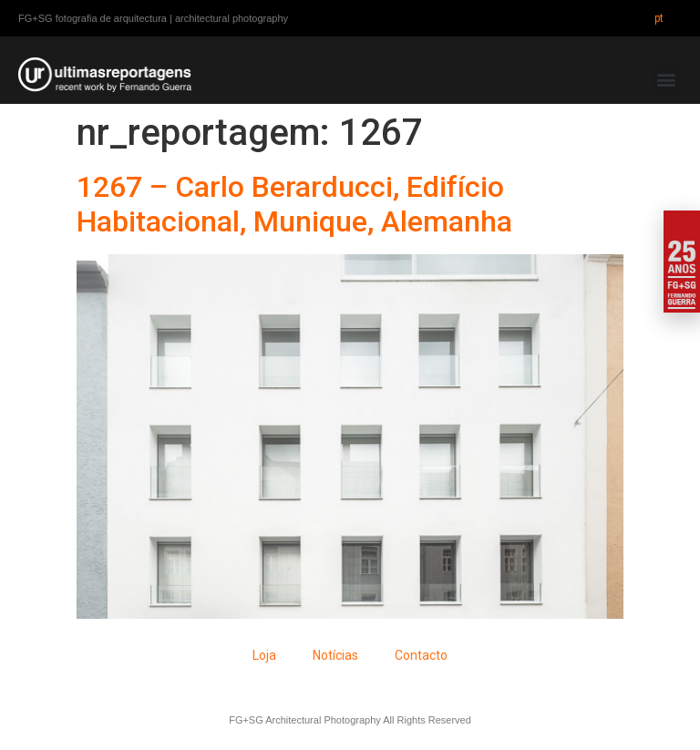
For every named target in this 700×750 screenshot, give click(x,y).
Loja (264, 655)
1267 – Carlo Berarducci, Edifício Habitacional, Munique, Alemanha (294, 204)
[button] (667, 80)
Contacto (421, 655)
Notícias (335, 655)
